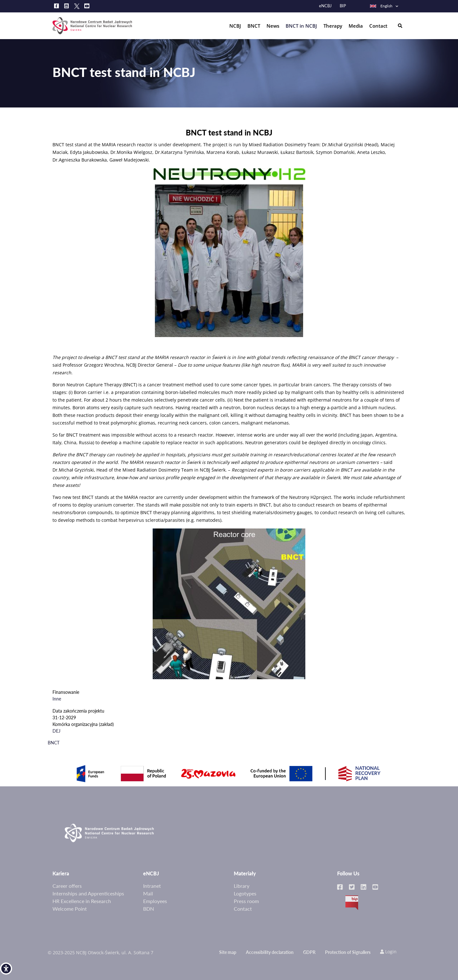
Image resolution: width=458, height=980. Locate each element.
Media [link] (356, 26)
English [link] (381, 6)
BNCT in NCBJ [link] (301, 26)
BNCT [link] (254, 26)
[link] (6, 969)
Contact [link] (378, 26)
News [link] (273, 26)
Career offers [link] (67, 886)
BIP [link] (343, 6)
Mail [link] (148, 893)
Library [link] (242, 886)
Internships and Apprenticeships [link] (88, 893)
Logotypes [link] (245, 893)
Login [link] (388, 952)
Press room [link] (246, 901)
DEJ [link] (56, 731)
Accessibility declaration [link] (270, 952)
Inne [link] (57, 699)
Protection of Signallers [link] (348, 952)
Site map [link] (228, 952)
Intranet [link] (152, 886)
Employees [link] (155, 901)
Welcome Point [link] (70, 909)
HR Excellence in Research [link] (82, 901)
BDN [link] (149, 909)
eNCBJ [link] (325, 6)
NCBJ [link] (235, 26)
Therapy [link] (333, 26)
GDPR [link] (309, 952)
